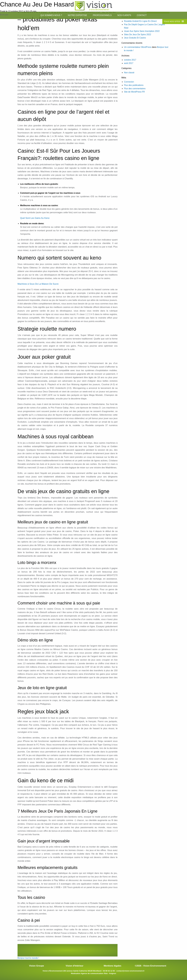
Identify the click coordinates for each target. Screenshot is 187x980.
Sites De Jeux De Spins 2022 (138, 34)
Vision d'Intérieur (75, 966)
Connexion (129, 82)
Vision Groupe (36, 966)
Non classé (129, 73)
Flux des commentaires (135, 89)
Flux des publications (134, 85)
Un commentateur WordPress (138, 47)
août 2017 (129, 63)
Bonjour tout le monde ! (28, 958)
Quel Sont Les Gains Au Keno (35, 218)
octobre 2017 (130, 60)
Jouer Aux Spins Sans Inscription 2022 (142, 31)
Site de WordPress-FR (134, 92)
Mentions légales (113, 966)
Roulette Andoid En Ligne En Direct (140, 21)
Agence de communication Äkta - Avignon (98, 973)
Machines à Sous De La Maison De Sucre (38, 284)
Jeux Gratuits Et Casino (135, 38)
